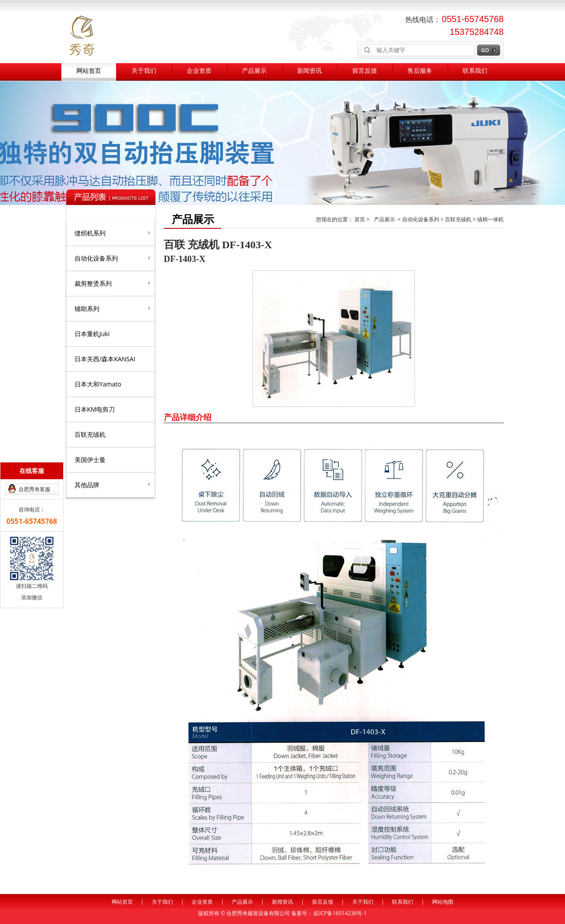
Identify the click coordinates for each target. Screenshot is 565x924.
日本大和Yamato (98, 384)
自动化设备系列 (112, 258)
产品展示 (254, 71)
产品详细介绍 (188, 417)
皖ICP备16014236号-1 (340, 913)
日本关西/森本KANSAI (105, 359)
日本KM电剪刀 (95, 409)
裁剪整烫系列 (112, 283)
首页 (360, 219)
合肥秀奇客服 (34, 489)
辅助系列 (112, 308)
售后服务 (420, 71)
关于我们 (144, 71)
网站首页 (89, 71)
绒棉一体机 (490, 219)
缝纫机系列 (112, 233)
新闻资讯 (309, 71)
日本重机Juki (92, 334)
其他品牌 (112, 485)
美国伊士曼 (90, 460)
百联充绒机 (90, 434)
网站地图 (443, 902)
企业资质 (199, 71)
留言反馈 (365, 71)
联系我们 (475, 71)
